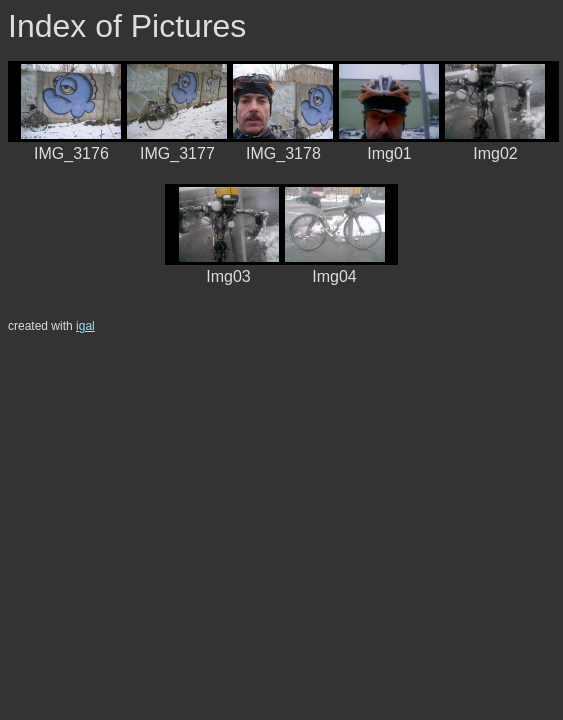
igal (85, 326)
